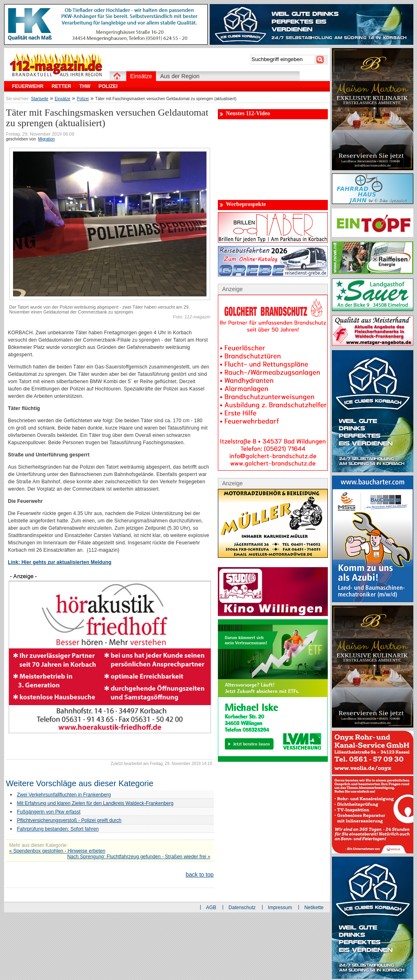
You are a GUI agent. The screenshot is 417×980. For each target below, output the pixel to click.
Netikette (314, 908)
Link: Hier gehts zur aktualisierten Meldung (60, 562)
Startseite (40, 99)
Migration (46, 139)
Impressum (280, 908)
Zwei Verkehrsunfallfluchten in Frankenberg (64, 795)
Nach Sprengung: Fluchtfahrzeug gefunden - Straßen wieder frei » (139, 857)
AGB (211, 908)
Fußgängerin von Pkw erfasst (49, 812)
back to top (200, 875)
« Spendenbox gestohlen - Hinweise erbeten (57, 851)
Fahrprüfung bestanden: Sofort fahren (58, 829)
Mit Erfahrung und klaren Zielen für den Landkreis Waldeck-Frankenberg (95, 803)
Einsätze (62, 99)
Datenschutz (242, 908)
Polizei (83, 99)
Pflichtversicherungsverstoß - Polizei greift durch (69, 820)
